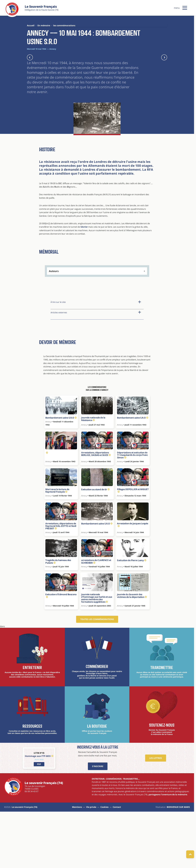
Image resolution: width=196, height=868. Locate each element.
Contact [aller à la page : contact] (117, 863)
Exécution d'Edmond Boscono (61, 651)
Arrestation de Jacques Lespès (133, 580)
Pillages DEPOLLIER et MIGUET (133, 546)
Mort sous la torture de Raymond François (57, 546)
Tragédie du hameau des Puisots (58, 617)
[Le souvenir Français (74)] (12, 15)
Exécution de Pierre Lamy (132, 616)
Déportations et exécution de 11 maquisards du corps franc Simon (132, 511)
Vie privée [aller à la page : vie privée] (91, 863)
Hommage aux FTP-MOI (39, 812)
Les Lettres (156, 814)
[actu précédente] (30, 57)
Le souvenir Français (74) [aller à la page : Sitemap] (24, 863)
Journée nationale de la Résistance (93, 475)
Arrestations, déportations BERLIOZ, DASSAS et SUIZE (96, 510)
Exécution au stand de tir (95, 545)
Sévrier (84, 283)
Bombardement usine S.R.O (61, 473)
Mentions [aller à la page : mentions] (77, 863)
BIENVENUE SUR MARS (178, 863)
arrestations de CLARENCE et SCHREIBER (96, 617)
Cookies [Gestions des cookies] (104, 863)
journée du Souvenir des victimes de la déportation (132, 651)
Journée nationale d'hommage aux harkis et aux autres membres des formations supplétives (97, 654)
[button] (185, 8)
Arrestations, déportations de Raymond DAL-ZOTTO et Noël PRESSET (61, 582)
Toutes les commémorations (97, 675)
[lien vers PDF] (39, 820)
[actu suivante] (164, 57)
